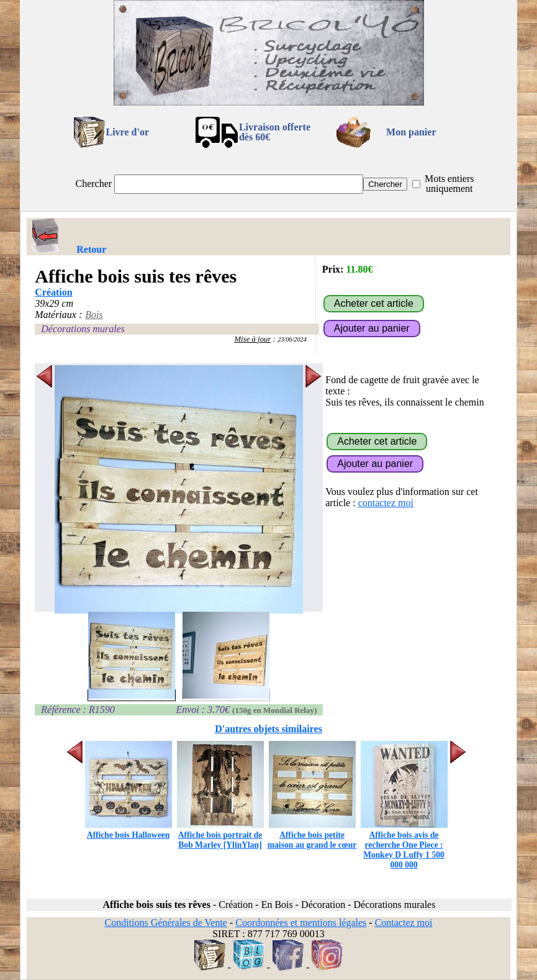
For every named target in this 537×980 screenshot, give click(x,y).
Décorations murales (83, 329)
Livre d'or (128, 132)
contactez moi (386, 503)
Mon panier (411, 132)
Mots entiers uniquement (449, 184)
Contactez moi (404, 923)
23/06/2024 (292, 339)
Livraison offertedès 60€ (275, 132)
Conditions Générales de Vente (165, 923)
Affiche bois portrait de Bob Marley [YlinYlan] (220, 835)
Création (53, 292)
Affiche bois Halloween (129, 830)
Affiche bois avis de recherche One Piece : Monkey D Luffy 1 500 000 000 (404, 845)
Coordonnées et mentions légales (301, 923)
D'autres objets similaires (268, 729)
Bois (94, 315)
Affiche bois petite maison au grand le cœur (312, 835)
